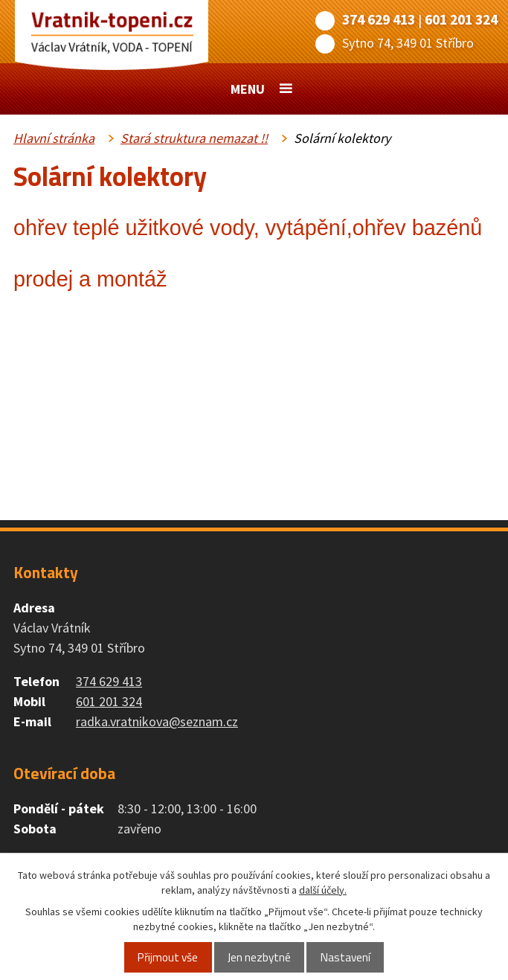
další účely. (323, 890)
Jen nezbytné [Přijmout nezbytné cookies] (259, 957)
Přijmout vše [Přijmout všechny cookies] (168, 957)
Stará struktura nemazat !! (194, 138)
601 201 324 (461, 19)
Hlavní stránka (54, 138)
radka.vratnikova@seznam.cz (157, 721)
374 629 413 (379, 19)
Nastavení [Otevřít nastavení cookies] (345, 957)
